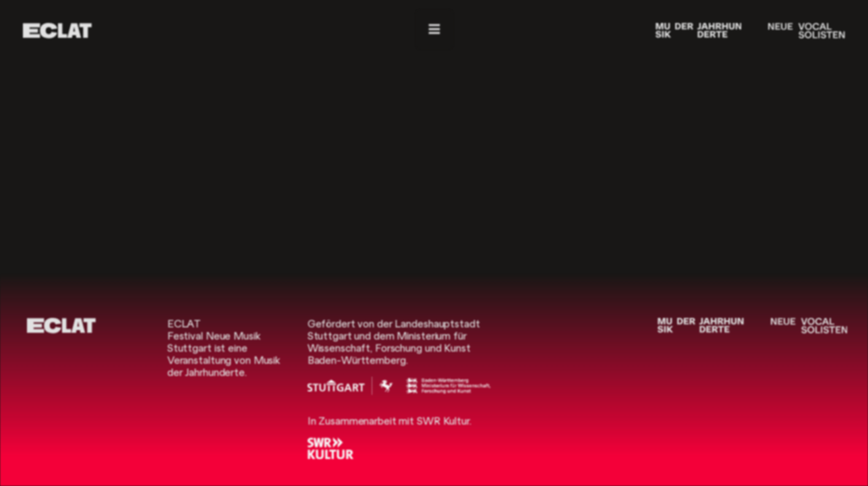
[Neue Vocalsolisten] (806, 31)
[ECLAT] (57, 31)
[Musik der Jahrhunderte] (699, 31)
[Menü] (434, 29)
